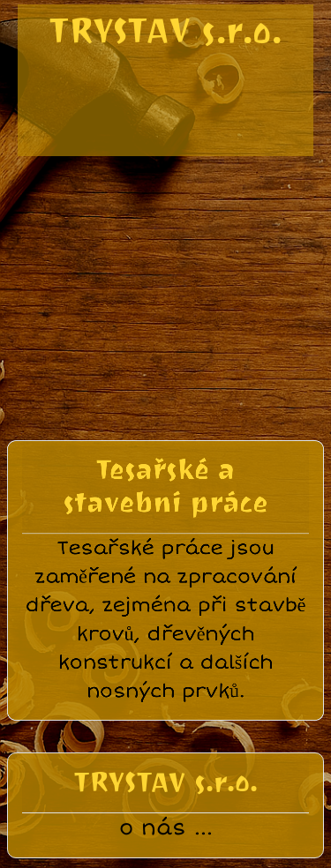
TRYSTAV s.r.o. (165, 30)
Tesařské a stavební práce (166, 478)
